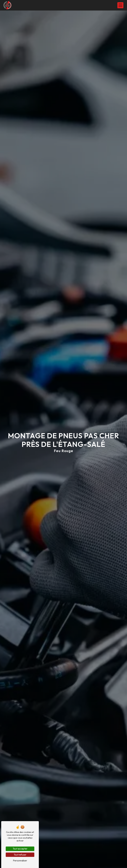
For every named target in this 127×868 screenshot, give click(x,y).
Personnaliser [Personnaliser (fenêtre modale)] (20, 860)
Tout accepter (20, 849)
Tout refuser (20, 855)
